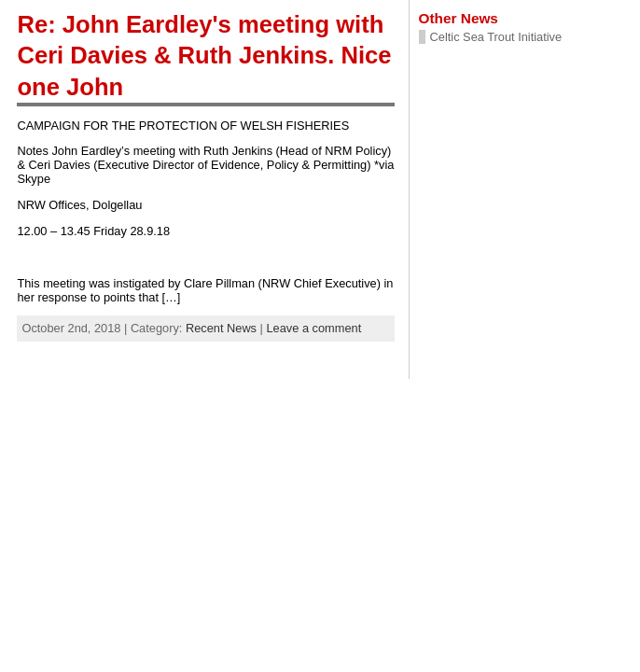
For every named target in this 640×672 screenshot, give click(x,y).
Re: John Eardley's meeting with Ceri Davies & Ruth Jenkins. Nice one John (204, 56)
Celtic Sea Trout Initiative (496, 37)
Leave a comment (313, 328)
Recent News (221, 328)
